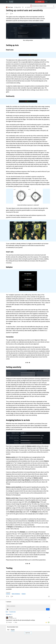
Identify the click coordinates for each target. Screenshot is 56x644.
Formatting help (12, 612)
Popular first (9, 614)
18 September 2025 (13, 618)
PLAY (40, 2)
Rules (7, 612)
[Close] (54, 6)
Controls (8, 594)
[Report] (49, 596)
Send (48, 609)
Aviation (24, 594)
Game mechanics (16, 594)
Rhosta (11, 617)
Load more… (28, 633)
